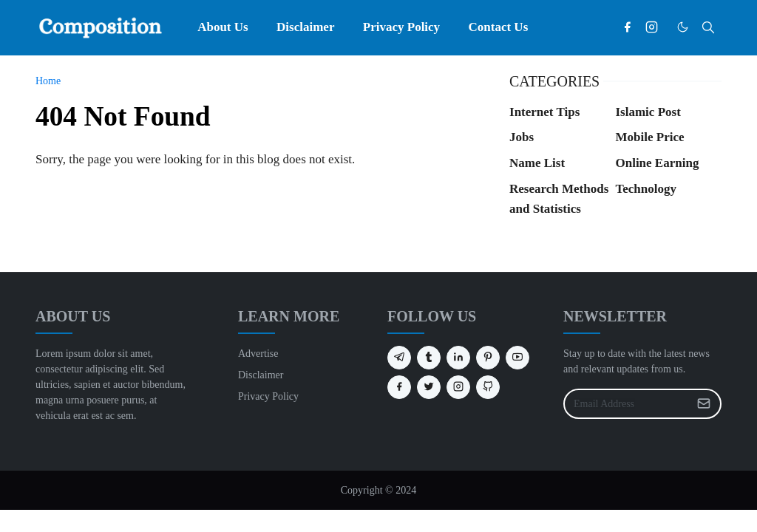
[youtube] (517, 358)
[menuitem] (223, 27)
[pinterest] (488, 358)
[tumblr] (429, 358)
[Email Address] (627, 404)
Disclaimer (261, 375)
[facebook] (627, 27)
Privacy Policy (268, 396)
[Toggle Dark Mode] (683, 27)
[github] (488, 387)
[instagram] (652, 27)
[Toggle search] (708, 27)
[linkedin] (458, 358)
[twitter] (429, 387)
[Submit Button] (704, 404)
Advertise (258, 354)
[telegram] (399, 358)
